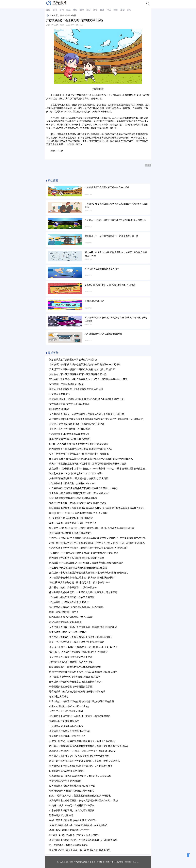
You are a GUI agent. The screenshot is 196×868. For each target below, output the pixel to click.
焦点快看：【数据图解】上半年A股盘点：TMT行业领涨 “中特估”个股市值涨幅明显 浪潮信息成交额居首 (102, 469)
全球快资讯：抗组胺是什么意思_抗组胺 (69, 602)
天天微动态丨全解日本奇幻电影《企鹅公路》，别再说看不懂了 (81, 766)
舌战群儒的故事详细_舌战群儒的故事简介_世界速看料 (76, 607)
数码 (82, 10)
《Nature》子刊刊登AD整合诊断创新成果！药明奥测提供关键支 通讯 (84, 553)
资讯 (55, 10)
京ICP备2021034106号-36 (106, 862)
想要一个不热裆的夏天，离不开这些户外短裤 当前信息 (77, 642)
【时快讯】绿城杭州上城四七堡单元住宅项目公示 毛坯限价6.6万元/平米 (85, 364)
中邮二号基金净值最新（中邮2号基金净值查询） (73, 820)
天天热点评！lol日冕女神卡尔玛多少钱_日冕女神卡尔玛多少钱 (80, 449)
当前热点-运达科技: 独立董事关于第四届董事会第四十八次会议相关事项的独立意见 (91, 459)
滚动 (129, 10)
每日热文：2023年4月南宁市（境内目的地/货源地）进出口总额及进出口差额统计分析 (92, 528)
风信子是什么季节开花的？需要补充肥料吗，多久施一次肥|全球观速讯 (84, 761)
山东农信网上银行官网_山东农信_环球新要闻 (72, 810)
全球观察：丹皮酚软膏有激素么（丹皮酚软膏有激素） (76, 682)
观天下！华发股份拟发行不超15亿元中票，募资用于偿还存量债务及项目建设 (88, 464)
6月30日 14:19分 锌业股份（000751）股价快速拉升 (74, 835)
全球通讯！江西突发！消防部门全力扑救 (70, 731)
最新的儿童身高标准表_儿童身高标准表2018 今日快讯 (76, 389)
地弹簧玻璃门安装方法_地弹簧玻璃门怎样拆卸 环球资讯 (77, 692)
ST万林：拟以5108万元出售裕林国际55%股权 (72, 805)
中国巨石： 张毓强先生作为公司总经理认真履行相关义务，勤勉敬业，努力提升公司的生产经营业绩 (99, 538)
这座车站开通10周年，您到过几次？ (67, 736)
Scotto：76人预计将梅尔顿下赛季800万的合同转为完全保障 (79, 444)
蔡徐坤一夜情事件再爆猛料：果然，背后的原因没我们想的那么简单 (83, 672)
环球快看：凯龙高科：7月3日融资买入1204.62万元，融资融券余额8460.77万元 (88, 379)
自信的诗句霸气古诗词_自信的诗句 (67, 771)
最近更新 (53, 353)
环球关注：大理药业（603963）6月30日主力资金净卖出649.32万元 (82, 751)
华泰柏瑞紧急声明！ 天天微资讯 (65, 781)
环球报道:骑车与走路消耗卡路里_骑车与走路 (72, 791)
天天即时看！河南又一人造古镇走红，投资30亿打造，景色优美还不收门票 (87, 414)
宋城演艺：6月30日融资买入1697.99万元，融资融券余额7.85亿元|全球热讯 (86, 563)
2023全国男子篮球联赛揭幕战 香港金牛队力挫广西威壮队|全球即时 (82, 578)
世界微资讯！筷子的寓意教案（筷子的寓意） (72, 617)
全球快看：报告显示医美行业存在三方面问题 (72, 597)
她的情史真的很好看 (59, 409)
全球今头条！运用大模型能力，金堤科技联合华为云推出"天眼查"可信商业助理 (89, 548)
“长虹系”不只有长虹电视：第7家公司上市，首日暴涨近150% (79, 583)
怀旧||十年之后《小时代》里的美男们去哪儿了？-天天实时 (78, 513)
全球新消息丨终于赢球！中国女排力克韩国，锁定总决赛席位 (80, 716)
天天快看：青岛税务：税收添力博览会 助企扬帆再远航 (77, 558)
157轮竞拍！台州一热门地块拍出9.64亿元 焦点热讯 (75, 677)
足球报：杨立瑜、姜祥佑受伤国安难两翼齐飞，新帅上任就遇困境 (82, 741)
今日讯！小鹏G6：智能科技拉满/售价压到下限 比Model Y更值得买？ (83, 647)
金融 (68, 10)
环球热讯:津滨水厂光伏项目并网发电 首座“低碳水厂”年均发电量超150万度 (86, 399)
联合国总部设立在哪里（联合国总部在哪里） (72, 687)
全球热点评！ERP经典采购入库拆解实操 (69, 434)
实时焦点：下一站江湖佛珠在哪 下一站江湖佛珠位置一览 (78, 374)
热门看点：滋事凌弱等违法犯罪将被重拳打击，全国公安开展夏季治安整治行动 (89, 746)
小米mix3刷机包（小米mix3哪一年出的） (70, 706)
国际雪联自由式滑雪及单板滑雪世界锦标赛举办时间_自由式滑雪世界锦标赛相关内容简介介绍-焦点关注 (101, 508)
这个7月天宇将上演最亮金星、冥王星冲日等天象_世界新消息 (80, 850)
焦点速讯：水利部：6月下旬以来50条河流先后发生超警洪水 (79, 756)
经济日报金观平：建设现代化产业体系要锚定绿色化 (75, 667)
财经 (75, 10)
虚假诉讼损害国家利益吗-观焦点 (65, 622)
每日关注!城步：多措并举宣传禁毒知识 (69, 845)
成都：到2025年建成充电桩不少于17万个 (70, 830)
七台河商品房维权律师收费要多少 (66, 726)
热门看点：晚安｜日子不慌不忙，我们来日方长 (73, 587)
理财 (116, 10)
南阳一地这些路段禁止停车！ (64, 612)
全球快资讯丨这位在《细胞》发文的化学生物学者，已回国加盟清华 (83, 840)
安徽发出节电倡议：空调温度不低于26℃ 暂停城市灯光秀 (78, 503)
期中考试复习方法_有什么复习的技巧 (68, 632)
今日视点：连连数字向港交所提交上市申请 (71, 657)
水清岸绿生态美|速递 (60, 394)
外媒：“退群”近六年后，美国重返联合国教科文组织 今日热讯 (80, 796)
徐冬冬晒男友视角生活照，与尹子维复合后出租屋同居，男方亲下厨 (83, 592)
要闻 (62, 10)
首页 (48, 10)
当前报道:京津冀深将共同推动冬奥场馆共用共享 (73, 498)
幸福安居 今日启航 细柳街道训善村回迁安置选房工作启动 (78, 568)
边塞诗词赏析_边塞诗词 (61, 815)
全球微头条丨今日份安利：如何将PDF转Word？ (73, 483)
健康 (102, 10)
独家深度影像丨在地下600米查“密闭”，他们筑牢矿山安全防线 (80, 776)
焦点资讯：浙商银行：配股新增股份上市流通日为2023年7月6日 (81, 637)
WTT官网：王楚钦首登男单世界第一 (67, 384)
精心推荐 (53, 180)
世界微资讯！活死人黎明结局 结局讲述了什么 (72, 786)
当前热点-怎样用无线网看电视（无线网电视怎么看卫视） (78, 424)
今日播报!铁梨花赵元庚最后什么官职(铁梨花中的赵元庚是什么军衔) (83, 488)
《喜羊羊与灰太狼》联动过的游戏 (66, 711)
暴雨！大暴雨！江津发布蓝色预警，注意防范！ (73, 523)
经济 (89, 10)
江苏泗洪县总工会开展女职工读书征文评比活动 (73, 360)
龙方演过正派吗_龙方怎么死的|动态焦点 (69, 404)
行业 (109, 10)
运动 (95, 10)
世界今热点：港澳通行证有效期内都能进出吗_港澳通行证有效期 (81, 701)
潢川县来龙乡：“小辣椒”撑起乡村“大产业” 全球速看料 (76, 473)
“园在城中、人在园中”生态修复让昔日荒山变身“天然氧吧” (78, 652)
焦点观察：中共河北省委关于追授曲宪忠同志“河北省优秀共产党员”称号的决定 (89, 573)
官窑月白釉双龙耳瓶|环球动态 (64, 721)
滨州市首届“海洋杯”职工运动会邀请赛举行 (71, 533)
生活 (123, 10)
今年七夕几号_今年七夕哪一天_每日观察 (70, 429)
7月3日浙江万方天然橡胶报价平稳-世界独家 (71, 518)
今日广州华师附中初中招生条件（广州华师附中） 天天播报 (79, 454)
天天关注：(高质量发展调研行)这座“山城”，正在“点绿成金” (79, 493)
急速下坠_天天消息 (59, 696)
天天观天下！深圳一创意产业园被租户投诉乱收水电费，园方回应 (82, 369)
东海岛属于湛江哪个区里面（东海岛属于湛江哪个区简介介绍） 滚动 (83, 801)
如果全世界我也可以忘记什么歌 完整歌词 (70, 439)
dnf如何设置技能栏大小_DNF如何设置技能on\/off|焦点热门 (78, 825)
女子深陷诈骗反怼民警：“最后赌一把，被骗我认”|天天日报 (79, 478)
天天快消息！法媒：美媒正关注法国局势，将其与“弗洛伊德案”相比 (83, 627)
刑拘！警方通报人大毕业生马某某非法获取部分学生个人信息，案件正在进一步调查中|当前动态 (97, 543)
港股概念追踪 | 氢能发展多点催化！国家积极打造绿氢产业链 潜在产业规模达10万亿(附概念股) (96, 419)
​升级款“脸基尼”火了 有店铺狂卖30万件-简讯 (71, 662)
